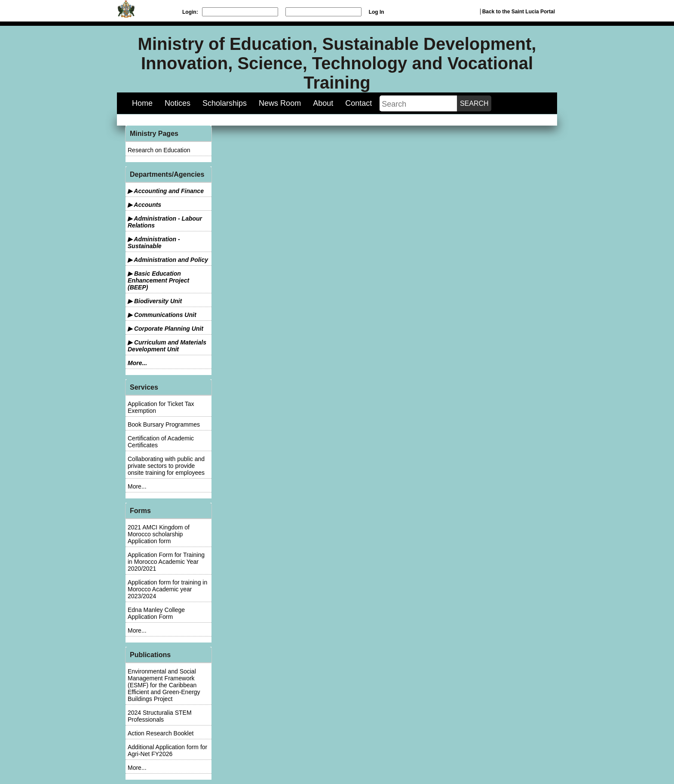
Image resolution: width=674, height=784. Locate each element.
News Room (280, 103)
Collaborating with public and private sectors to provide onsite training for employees (166, 466)
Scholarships (225, 103)
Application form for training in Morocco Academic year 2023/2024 (167, 589)
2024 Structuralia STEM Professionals (160, 716)
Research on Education (159, 150)
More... (137, 363)
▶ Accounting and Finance (166, 191)
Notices (178, 103)
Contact (358, 103)
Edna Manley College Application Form (156, 613)
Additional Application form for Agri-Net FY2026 (167, 750)
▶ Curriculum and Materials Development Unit (167, 346)
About (323, 103)
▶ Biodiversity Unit (155, 301)
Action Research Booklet (161, 733)
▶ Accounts (144, 205)
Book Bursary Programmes (164, 424)
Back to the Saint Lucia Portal (519, 12)
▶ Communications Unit (162, 315)
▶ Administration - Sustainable (154, 243)
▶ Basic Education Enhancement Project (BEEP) (158, 280)
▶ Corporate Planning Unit (165, 329)
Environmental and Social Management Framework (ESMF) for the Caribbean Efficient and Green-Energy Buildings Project (164, 685)
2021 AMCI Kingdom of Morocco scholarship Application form (159, 534)
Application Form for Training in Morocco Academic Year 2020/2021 (166, 562)
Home (142, 103)
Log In (377, 12)
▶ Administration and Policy (168, 260)
